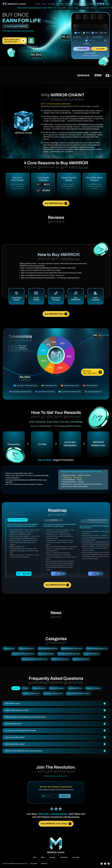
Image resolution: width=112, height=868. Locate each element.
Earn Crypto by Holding (46, 654)
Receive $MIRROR (97, 37)
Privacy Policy (34, 864)
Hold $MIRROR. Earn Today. (56, 824)
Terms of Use (44, 864)
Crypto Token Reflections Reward (23, 654)
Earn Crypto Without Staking (48, 648)
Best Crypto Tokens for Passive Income (35, 659)
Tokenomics (69, 4)
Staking (38, 4)
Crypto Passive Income (27, 648)
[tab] (56, 704)
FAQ (76, 4)
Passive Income (10, 648)
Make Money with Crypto (81, 659)
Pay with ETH (77, 37)
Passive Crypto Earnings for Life (97, 648)
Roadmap (60, 4)
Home (34, 857)
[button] (56, 704)
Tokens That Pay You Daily (61, 659)
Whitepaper (83, 4)
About (44, 4)
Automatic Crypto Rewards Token (69, 654)
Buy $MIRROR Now (56, 203)
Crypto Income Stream (92, 654)
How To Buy (51, 4)
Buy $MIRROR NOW (57, 585)
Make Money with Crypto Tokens (72, 648)
